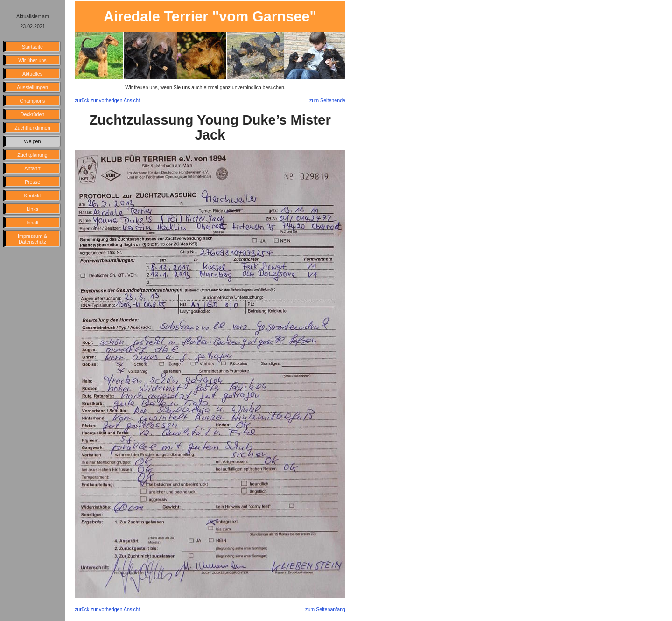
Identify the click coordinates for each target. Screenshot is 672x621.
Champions (33, 101)
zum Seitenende (327, 100)
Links (32, 209)
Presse (32, 182)
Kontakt (32, 195)
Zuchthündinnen (32, 128)
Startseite (32, 47)
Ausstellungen (32, 87)
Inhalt (32, 223)
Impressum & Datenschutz (32, 239)
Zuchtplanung (32, 155)
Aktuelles (32, 74)
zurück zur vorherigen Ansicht (107, 100)
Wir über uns (32, 60)
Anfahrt (32, 168)
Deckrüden (33, 114)
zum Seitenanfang (325, 609)
